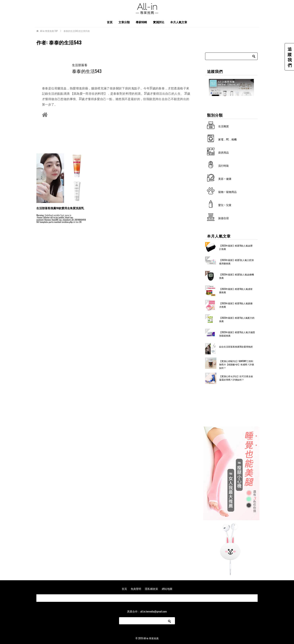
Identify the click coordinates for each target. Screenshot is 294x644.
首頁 (110, 22)
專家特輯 (141, 22)
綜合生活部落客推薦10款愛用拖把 (236, 347)
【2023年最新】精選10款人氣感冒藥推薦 (236, 291)
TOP (49, 31)
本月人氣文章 (179, 22)
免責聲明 (136, 589)
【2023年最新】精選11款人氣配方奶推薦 (237, 319)
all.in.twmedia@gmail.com (153, 611)
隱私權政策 (151, 589)
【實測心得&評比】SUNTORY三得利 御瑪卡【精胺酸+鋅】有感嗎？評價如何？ (237, 364)
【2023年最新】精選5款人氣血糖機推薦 (237, 276)
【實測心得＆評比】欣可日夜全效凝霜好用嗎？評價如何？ (236, 378)
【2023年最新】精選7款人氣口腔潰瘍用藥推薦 (236, 262)
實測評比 (159, 22)
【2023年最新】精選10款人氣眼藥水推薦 (236, 305)
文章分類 (124, 22)
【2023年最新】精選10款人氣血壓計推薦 (236, 247)
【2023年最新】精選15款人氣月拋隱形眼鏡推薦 (237, 334)
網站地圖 (167, 589)
